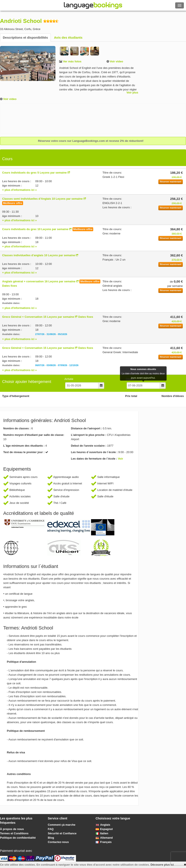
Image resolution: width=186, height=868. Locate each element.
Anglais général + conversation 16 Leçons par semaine (39, 281)
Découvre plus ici (162, 865)
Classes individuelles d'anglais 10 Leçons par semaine (39, 255)
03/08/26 (51, 365)
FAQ (51, 829)
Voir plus (132, 92)
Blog (51, 838)
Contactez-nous (58, 842)
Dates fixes (10, 286)
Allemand (104, 838)
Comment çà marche (61, 825)
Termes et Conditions (14, 833)
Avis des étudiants (68, 37)
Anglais (103, 825)
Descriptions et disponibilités (25, 37)
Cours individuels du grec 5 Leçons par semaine (34, 173)
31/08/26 (51, 334)
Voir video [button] (116, 61)
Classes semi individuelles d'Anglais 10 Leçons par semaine (42, 199)
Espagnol (104, 829)
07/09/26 (62, 365)
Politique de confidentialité (18, 838)
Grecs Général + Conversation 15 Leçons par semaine (38, 317)
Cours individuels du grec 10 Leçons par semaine (35, 229)
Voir (120, 459)
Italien (102, 833)
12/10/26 (74, 365)
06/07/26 (40, 365)
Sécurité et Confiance (62, 833)
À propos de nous (12, 829)
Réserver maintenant (171, 182)
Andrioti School (21, 21)
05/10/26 (62, 334)
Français (104, 842)
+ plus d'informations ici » (19, 190)
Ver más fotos (72, 61)
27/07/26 (40, 334)
